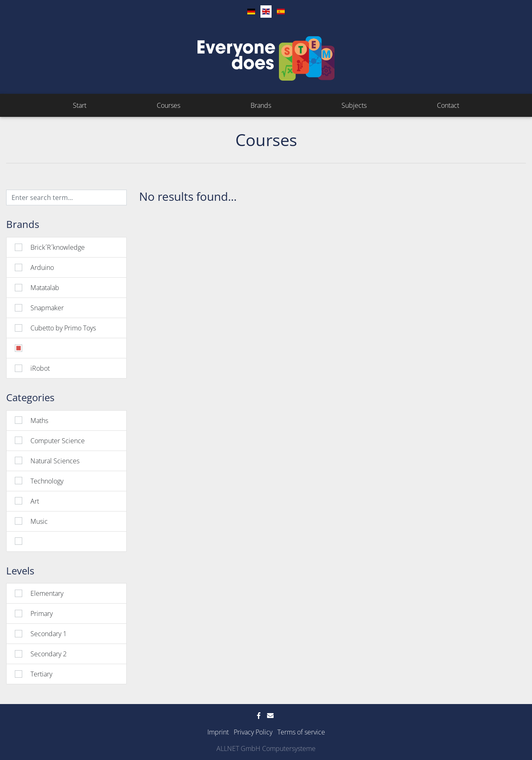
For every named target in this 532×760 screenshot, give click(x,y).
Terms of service (301, 732)
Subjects (354, 105)
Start (80, 105)
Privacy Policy (253, 732)
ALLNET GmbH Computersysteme (266, 748)
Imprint (218, 732)
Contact (448, 105)
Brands (261, 105)
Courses (168, 105)
